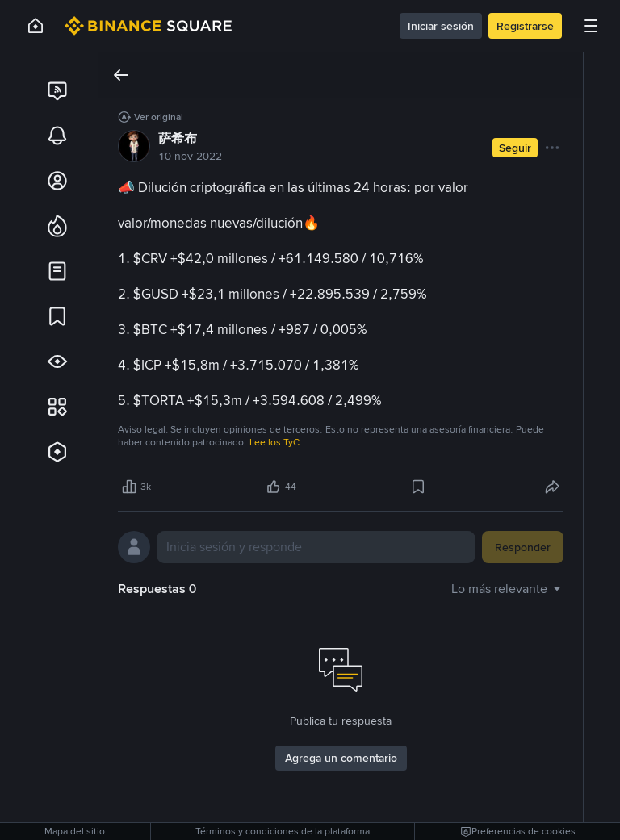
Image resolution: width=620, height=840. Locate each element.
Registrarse (525, 26)
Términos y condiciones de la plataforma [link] (283, 831)
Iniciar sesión (441, 26)
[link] (57, 90)
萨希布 (178, 138)
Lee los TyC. (276, 442)
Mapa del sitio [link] (75, 831)
